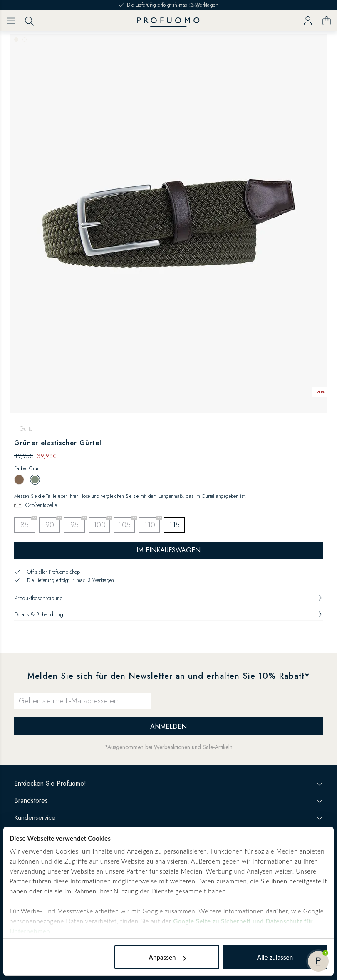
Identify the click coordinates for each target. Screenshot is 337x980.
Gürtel (27, 428)
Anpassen (167, 957)
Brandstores (168, 801)
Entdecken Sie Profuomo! (168, 783)
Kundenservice (168, 818)
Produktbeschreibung (168, 598)
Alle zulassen (275, 957)
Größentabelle (41, 505)
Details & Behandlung (168, 614)
